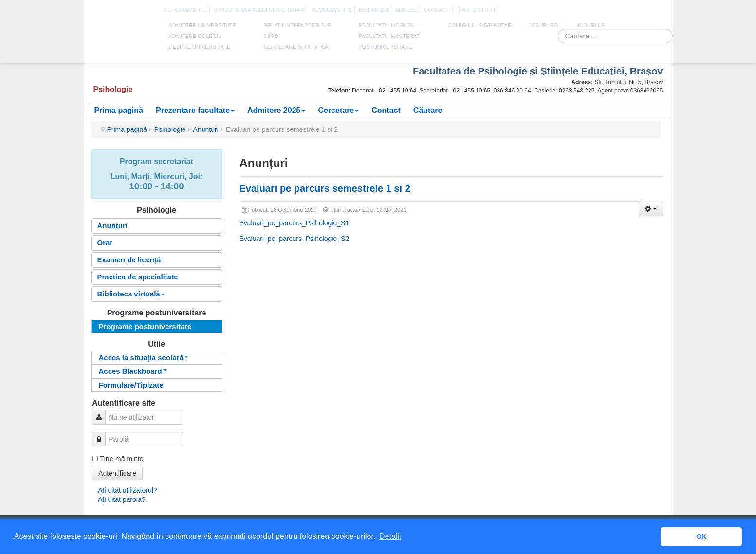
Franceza (648, 10)
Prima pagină (119, 110)
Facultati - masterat (389, 36)
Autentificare (117, 473)
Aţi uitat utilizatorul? (127, 490)
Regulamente (332, 10)
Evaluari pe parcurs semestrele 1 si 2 (325, 188)
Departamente (186, 10)
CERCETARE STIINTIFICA (296, 47)
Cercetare (338, 110)
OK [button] (701, 536)
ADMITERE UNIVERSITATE (203, 25)
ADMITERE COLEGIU (195, 36)
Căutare (428, 110)
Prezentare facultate (195, 110)
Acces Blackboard (133, 371)
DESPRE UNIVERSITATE (200, 47)
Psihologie (170, 129)
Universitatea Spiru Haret (122, 39)
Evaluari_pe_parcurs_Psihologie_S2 (295, 239)
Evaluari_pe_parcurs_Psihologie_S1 (295, 223)
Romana (626, 10)
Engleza (637, 10)
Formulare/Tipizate (131, 385)
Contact (386, 110)
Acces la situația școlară (144, 358)
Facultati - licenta (386, 25)
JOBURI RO (544, 25)
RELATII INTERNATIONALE (297, 25)
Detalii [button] (390, 536)
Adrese (406, 10)
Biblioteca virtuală (131, 294)
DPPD (271, 36)
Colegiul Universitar (480, 25)
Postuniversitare (386, 47)
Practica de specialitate (138, 277)
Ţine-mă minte (121, 459)
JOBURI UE (591, 25)
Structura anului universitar (259, 10)
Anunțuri (206, 129)
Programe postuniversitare (145, 326)
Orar (105, 243)
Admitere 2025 (276, 110)
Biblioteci (374, 10)
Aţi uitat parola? (121, 499)
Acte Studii (479, 10)
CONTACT (437, 10)
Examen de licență (129, 260)
